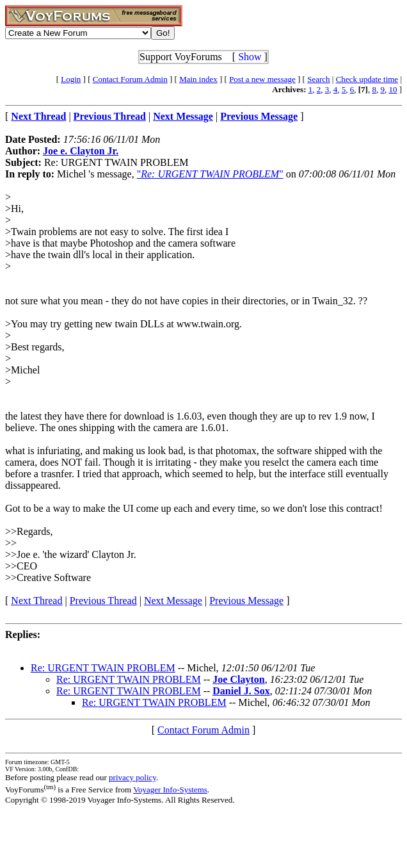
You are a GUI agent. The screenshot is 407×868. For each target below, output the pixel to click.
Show (250, 57)
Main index (198, 79)
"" (210, 174)
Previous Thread (103, 601)
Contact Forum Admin (130, 79)
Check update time (367, 79)
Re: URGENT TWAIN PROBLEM (103, 668)
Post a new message (262, 79)
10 (393, 89)
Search (318, 79)
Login (71, 79)
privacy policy (132, 777)
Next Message (173, 601)
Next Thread (36, 601)
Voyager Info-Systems (170, 790)
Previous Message (246, 601)
